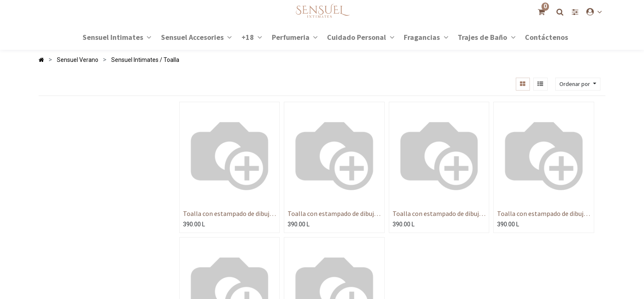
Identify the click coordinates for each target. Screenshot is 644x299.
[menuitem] (546, 37)
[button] (578, 84)
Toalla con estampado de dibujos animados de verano (229, 214)
